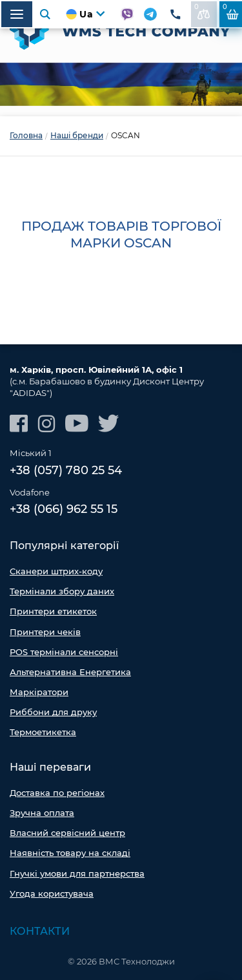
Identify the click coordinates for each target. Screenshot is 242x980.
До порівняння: (202, 11)
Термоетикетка (43, 732)
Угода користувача (52, 893)
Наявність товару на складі (70, 853)
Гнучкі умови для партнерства (77, 873)
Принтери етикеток (53, 611)
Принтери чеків (45, 632)
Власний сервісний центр (67, 833)
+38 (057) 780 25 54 (66, 470)
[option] (121, 84)
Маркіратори (39, 692)
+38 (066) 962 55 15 (64, 509)
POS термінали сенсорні (64, 652)
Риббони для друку (53, 712)
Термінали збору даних (62, 591)
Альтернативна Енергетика (70, 672)
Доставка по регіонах (57, 793)
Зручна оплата (42, 813)
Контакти (40, 931)
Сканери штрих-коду (56, 571)
